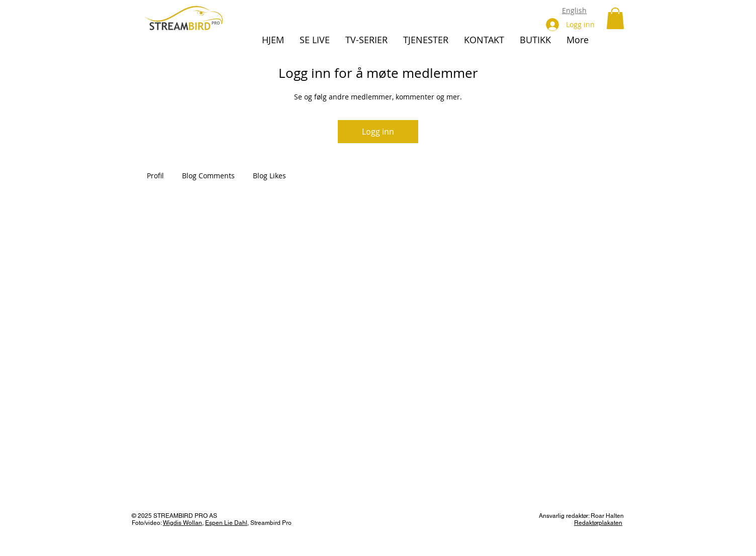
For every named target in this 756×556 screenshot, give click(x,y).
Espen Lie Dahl (226, 523)
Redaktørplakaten (598, 523)
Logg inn (378, 132)
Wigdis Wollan (182, 523)
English (574, 10)
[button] (615, 18)
